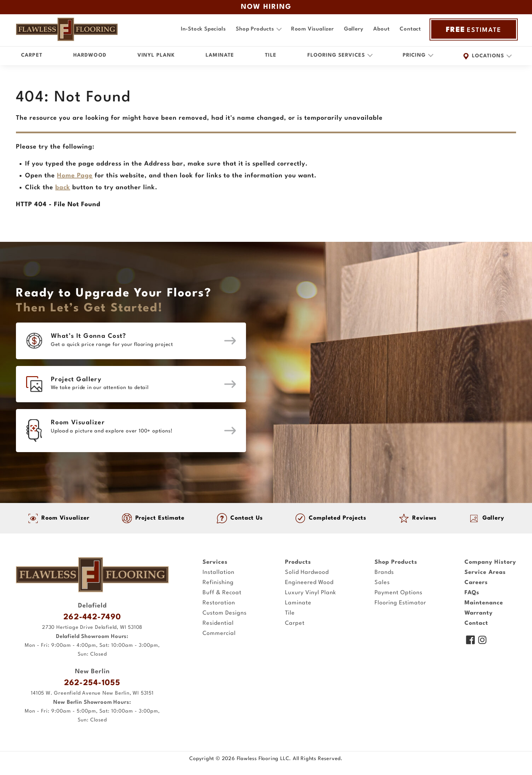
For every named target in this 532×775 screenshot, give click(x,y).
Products (298, 562)
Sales (382, 583)
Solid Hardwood (307, 572)
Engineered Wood (309, 583)
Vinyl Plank (156, 55)
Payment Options (398, 593)
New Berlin (92, 672)
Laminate (220, 55)
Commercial (219, 633)
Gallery (354, 29)
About (381, 29)
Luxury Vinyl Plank (311, 593)
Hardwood (90, 55)
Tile (271, 55)
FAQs (472, 593)
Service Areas (485, 572)
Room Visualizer (312, 29)
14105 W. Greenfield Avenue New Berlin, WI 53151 (92, 693)
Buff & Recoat (222, 593)
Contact (410, 29)
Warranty (479, 613)
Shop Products (396, 562)
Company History (490, 562)
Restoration (219, 603)
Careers (476, 583)
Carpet (32, 55)
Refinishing (218, 583)
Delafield (92, 606)
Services (215, 562)
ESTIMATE (474, 29)
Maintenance (484, 603)
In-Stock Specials (203, 29)
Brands (384, 572)
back (63, 188)
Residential (218, 623)
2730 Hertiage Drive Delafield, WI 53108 (92, 628)
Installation (218, 572)
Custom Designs (225, 613)
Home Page (75, 176)
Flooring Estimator (400, 603)
